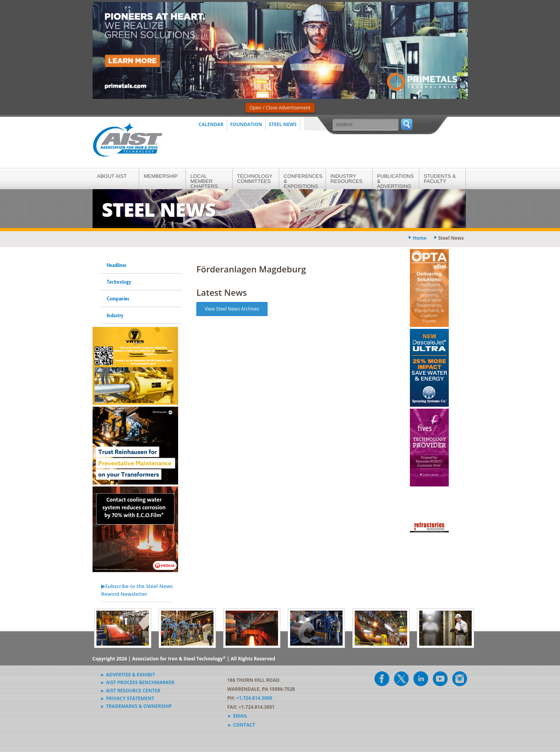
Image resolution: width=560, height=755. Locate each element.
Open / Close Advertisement (280, 108)
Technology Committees (255, 179)
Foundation (246, 124)
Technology (119, 282)
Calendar (211, 124)
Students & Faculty (440, 179)
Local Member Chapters (204, 181)
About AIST (112, 176)
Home (419, 238)
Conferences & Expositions (303, 181)
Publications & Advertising (395, 181)
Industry (115, 315)
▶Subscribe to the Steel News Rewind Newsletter (137, 590)
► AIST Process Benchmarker (137, 682)
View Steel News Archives (232, 309)
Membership (161, 176)
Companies (118, 298)
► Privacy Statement (127, 698)
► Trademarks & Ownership (136, 706)
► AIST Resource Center (130, 691)
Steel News (283, 124)
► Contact (241, 725)
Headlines (116, 265)
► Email (237, 716)
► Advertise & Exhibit (128, 675)
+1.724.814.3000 (254, 698)
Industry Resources (346, 179)
